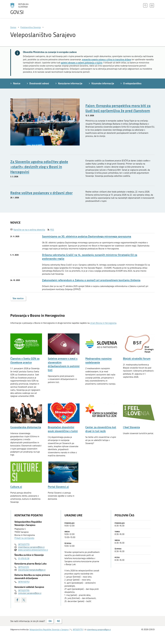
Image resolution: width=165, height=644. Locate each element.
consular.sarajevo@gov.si (30, 593)
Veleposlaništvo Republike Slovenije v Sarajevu (49, 630)
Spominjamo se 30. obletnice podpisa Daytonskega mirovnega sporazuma (87, 236)
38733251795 (24, 590)
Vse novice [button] (18, 298)
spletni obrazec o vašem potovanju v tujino (82, 62)
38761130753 (24, 582)
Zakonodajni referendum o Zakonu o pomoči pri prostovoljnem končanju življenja (91, 280)
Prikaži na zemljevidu (24, 538)
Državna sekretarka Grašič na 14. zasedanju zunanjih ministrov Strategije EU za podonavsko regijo (90, 257)
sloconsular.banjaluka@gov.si (32, 570)
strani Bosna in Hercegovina (103, 323)
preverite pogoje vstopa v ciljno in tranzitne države (107, 59)
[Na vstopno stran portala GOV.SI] (27, 9)
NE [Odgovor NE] (58, 621)
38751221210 (24, 567)
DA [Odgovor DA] (50, 621)
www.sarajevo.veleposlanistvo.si (33, 550)
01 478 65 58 (24, 558)
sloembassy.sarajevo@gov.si (31, 547)
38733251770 (24, 544)
